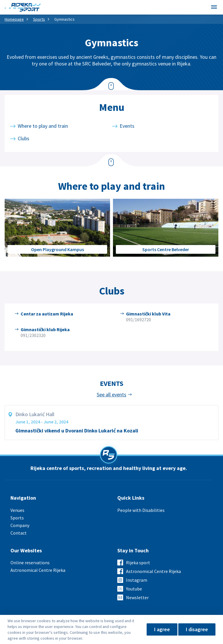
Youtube (134, 589)
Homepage (14, 19)
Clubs (24, 138)
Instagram (137, 580)
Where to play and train (43, 126)
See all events (111, 395)
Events (127, 126)
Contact (19, 533)
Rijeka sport (138, 563)
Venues (17, 510)
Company (20, 525)
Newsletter (137, 597)
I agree (162, 629)
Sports (39, 19)
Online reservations (30, 563)
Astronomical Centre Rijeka (38, 570)
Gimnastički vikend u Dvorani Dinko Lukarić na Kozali (77, 431)
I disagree (197, 629)
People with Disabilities (141, 510)
